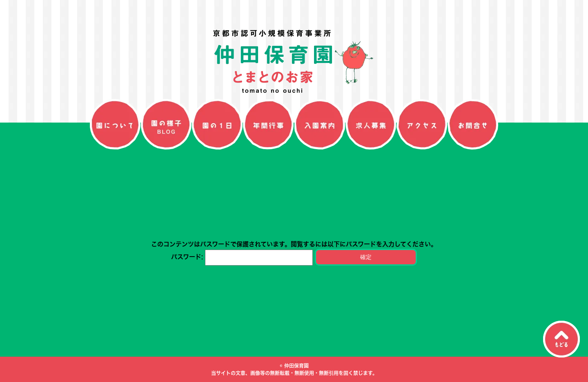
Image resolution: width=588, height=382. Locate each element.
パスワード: (242, 257)
